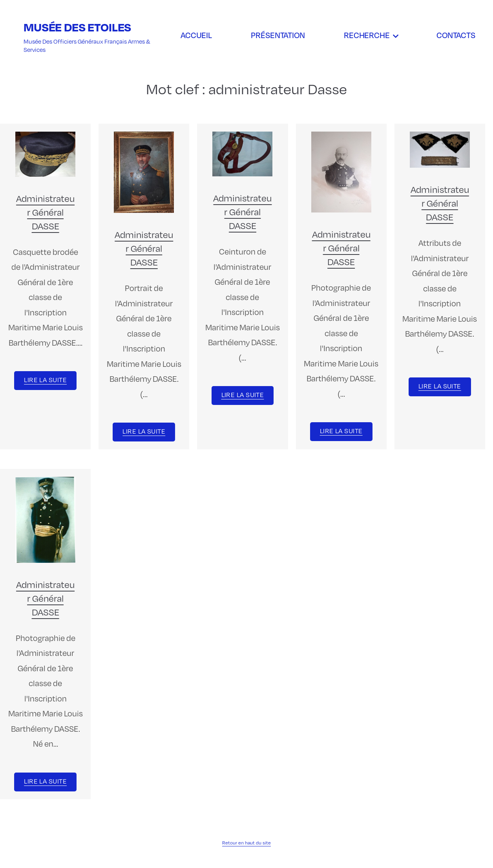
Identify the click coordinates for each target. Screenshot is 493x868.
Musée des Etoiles (77, 27)
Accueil (196, 35)
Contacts (456, 35)
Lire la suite (45, 380)
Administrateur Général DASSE (45, 212)
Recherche (367, 35)
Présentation (278, 35)
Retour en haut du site (246, 843)
